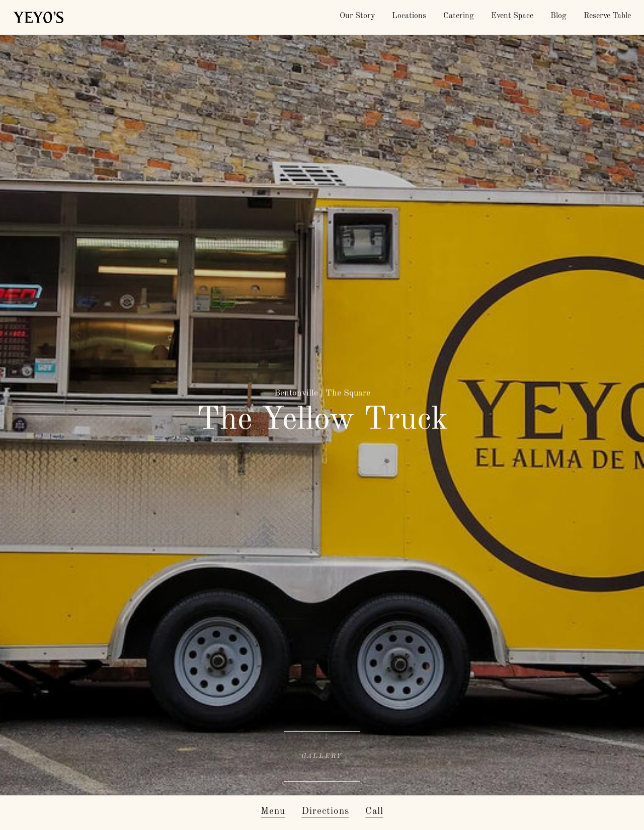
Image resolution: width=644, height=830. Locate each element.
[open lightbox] (322, 757)
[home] (38, 17)
